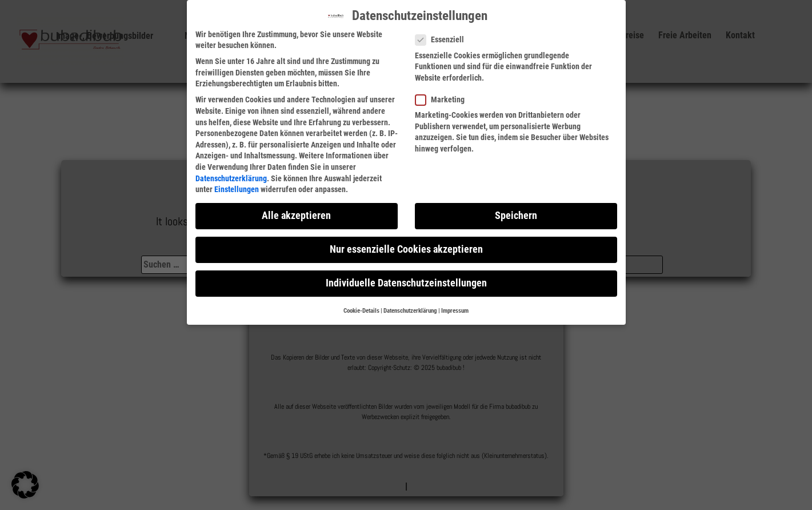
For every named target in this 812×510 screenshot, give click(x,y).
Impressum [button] (455, 311)
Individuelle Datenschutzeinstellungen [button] (406, 283)
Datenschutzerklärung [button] (410, 311)
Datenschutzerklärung (231, 178)
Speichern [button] (516, 216)
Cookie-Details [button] (361, 311)
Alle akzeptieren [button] (296, 216)
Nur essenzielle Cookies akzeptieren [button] (406, 249)
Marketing (443, 100)
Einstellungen (237, 189)
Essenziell (443, 40)
